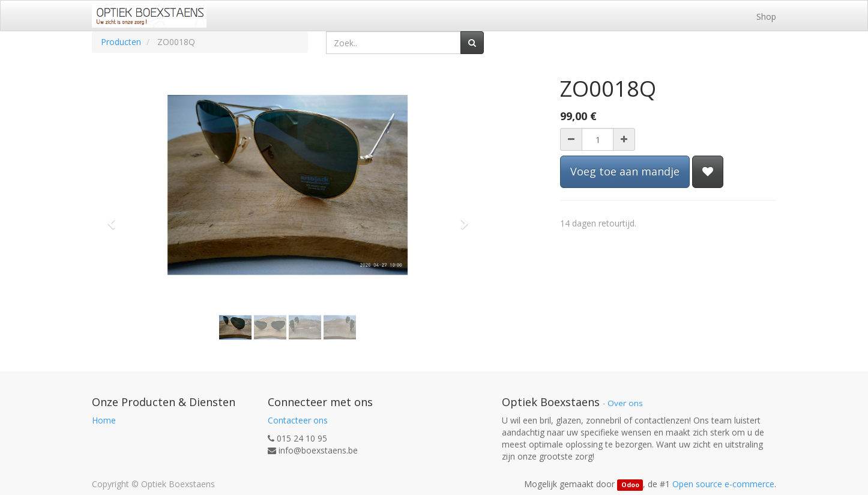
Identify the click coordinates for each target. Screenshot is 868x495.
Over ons (625, 403)
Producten (121, 42)
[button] (115, 218)
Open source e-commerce (723, 484)
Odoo (630, 485)
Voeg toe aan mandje (625, 171)
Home (104, 420)
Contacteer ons (298, 420)
